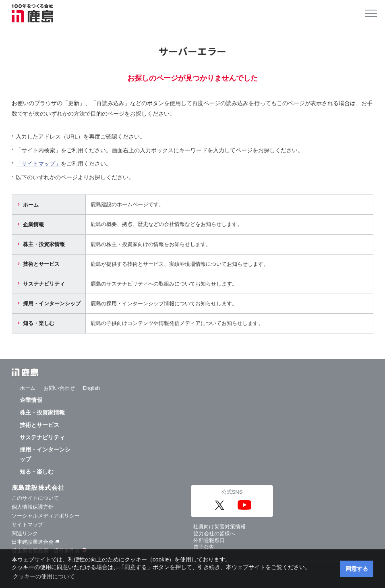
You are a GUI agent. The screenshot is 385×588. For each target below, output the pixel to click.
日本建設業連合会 (35, 542)
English (91, 388)
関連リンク (25, 533)
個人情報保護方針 (33, 507)
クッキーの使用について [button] (44, 576)
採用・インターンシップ (52, 303)
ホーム (31, 205)
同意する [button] (357, 569)
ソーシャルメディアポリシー (46, 516)
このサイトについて (35, 498)
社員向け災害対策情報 (219, 527)
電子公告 (204, 547)
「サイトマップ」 (38, 164)
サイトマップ (27, 525)
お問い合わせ (59, 388)
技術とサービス (41, 264)
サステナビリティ (44, 284)
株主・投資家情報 (44, 244)
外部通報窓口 (209, 540)
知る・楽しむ (39, 323)
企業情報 (33, 225)
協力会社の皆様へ (214, 533)
